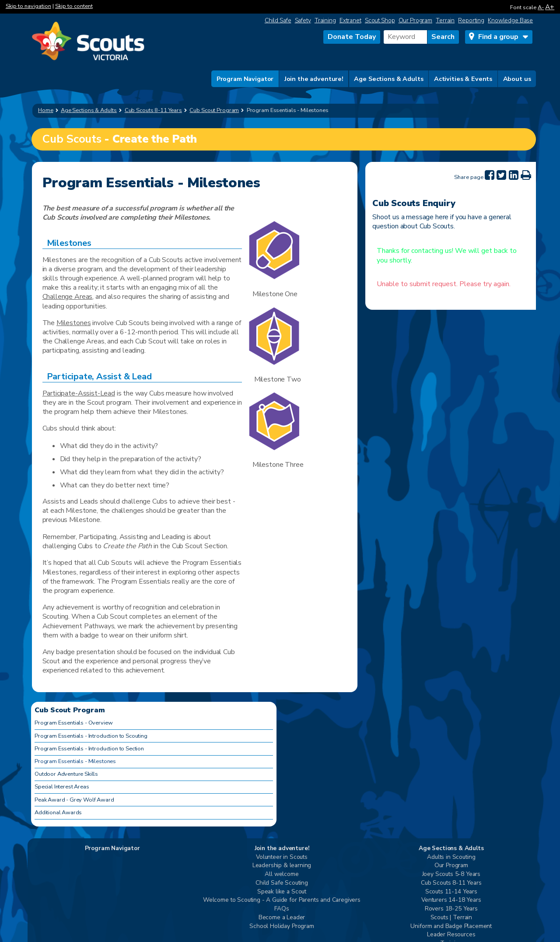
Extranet (350, 20)
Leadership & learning (282, 866)
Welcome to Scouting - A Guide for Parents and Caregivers (282, 900)
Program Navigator (245, 79)
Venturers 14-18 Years (451, 900)
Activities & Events (463, 79)
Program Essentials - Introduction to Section (89, 749)
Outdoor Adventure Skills (66, 774)
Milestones (73, 323)
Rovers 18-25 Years (451, 909)
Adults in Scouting (451, 857)
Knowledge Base (510, 20)
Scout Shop (380, 20)
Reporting (471, 20)
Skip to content (74, 6)
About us (517, 79)
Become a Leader (282, 918)
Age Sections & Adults (388, 79)
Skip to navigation (28, 6)
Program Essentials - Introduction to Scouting (91, 736)
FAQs (282, 909)
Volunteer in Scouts (282, 857)
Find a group (498, 37)
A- (541, 7)
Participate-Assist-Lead (79, 393)
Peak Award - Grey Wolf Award (74, 800)
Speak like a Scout (282, 892)
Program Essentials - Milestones (75, 761)
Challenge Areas (68, 297)
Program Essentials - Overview (73, 723)
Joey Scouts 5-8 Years (451, 874)
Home (46, 110)
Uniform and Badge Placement (451, 926)
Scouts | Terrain (451, 918)
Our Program (416, 20)
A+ (550, 7)
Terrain (445, 20)
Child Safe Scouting (282, 883)
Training (325, 20)
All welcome (282, 874)
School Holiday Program (282, 926)
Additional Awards (58, 812)
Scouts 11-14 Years (451, 892)
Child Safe (278, 20)
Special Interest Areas (62, 787)
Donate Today (352, 37)
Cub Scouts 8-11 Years (451, 883)
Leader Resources (451, 935)
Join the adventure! (314, 79)
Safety (303, 20)
